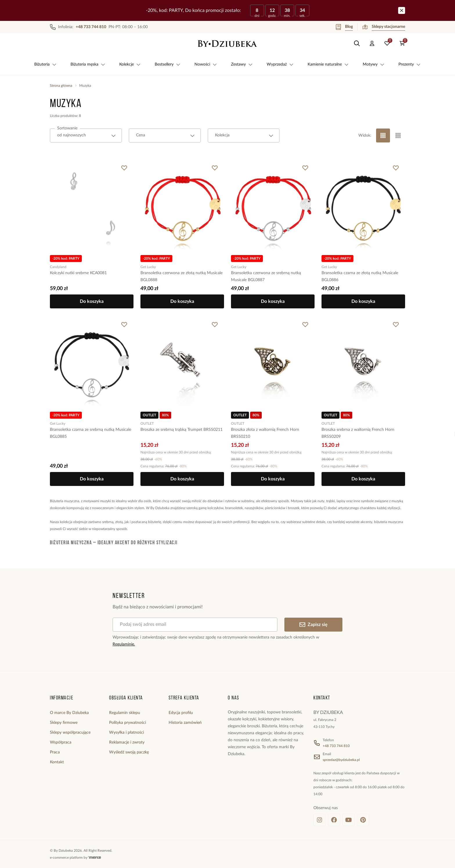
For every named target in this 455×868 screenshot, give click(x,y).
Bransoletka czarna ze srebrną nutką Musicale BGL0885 (91, 433)
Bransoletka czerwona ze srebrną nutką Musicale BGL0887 (266, 276)
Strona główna (61, 86)
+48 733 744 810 (336, 746)
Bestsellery (168, 64)
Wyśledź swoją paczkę (129, 752)
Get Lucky (148, 267)
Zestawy (242, 64)
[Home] (228, 44)
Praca (55, 752)
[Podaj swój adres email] (195, 625)
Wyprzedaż (280, 64)
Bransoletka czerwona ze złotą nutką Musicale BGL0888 (182, 276)
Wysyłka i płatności (127, 733)
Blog (344, 27)
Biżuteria (45, 64)
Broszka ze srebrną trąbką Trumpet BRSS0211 (182, 430)
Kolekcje (130, 64)
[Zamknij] (402, 10)
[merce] (95, 858)
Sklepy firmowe (64, 723)
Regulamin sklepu (125, 713)
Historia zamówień (185, 723)
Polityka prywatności (128, 723)
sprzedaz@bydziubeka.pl (341, 760)
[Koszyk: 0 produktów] (402, 44)
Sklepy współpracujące (70, 733)
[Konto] (372, 44)
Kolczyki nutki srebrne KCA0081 (78, 273)
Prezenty (410, 64)
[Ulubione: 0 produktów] (387, 44)
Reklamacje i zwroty (127, 742)
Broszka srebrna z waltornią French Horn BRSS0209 (358, 433)
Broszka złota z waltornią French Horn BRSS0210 (265, 433)
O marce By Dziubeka (69, 713)
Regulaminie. (124, 644)
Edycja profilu (181, 713)
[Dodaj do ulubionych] (124, 168)
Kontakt (57, 762)
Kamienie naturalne (328, 64)
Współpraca (61, 742)
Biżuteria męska (88, 64)
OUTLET (147, 424)
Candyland (58, 267)
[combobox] (86, 135)
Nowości (206, 64)
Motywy (374, 64)
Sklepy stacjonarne (384, 27)
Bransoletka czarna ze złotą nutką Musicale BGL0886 (360, 276)
